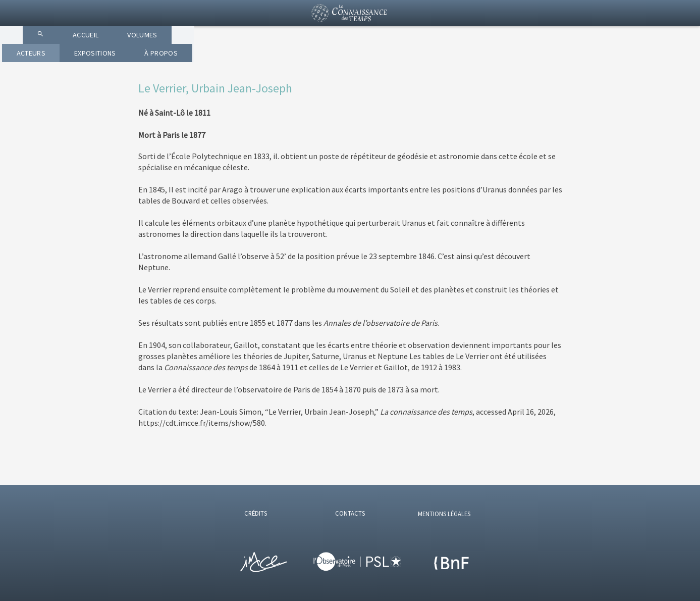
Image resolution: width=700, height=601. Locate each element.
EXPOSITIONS (434, 61)
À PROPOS (510, 61)
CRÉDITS (256, 513)
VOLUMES (292, 61)
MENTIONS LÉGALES (444, 514)
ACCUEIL (227, 61)
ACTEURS (359, 61)
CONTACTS (350, 513)
